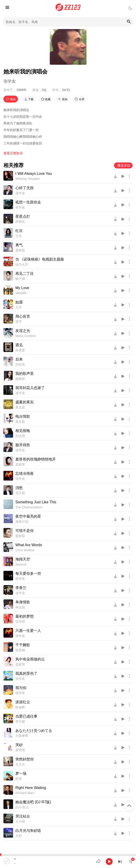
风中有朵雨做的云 (30, 659)
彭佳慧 (20, 436)
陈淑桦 (20, 707)
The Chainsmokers (29, 507)
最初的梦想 (25, 616)
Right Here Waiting (31, 788)
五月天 (20, 764)
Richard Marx (25, 793)
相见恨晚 (23, 431)
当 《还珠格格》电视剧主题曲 (40, 259)
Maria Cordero (26, 336)
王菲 (19, 236)
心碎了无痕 (25, 188)
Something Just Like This (36, 502)
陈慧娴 (20, 650)
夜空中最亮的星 (28, 516)
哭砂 (19, 745)
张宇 (19, 322)
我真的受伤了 (26, 673)
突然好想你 (25, 759)
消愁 (19, 488)
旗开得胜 (23, 445)
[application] (68, 861)
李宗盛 (20, 721)
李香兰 (21, 588)
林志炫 (20, 607)
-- (15, 859)
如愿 (19, 302)
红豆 (19, 231)
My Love (22, 288)
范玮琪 (20, 622)
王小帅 (20, 821)
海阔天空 (23, 559)
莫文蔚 (20, 407)
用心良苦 (23, 316)
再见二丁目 (25, 274)
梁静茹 (20, 250)
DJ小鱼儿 (22, 807)
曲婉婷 (20, 379)
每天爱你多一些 (28, 573)
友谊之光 (23, 331)
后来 (19, 359)
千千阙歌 (23, 645)
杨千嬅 (20, 279)
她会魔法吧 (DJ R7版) (33, 802)
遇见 (19, 345)
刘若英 (20, 364)
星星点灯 (23, 216)
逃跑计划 (22, 522)
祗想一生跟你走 (28, 202)
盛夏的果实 (25, 402)
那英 (19, 779)
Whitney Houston (28, 179)
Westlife (21, 293)
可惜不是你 (25, 531)
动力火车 (22, 264)
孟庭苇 (20, 464)
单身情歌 (23, 602)
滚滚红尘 (23, 702)
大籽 (19, 836)
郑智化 (20, 222)
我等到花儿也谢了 (30, 388)
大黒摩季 (22, 736)
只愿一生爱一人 (28, 631)
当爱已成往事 (26, 716)
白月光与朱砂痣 (28, 831)
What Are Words (29, 545)
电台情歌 (23, 416)
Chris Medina (25, 550)
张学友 (10, 81)
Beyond (21, 564)
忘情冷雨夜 (25, 474)
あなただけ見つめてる (34, 731)
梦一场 (21, 773)
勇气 (19, 245)
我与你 (21, 688)
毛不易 (20, 493)
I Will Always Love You (34, 174)
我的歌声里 (25, 374)
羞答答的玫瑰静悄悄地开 (36, 459)
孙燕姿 (20, 350)
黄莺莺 (20, 750)
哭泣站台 (23, 816)
